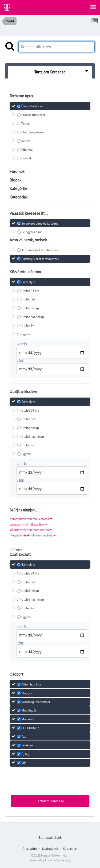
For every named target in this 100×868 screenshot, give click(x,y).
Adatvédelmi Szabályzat (40, 849)
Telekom (27, 745)
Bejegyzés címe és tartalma (40, 223)
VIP (24, 763)
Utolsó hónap (30, 308)
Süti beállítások (50, 838)
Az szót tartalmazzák (40, 250)
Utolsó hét (28, 299)
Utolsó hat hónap (33, 317)
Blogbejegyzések (33, 132)
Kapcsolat (70, 849)
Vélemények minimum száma (31, 530)
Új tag (25, 754)
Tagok (18, 549)
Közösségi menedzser (36, 702)
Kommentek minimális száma (31, 519)
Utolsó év (28, 326)
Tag (24, 737)
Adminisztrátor (31, 684)
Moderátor (28, 719)
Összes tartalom (32, 106)
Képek (26, 141)
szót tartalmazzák (40, 259)
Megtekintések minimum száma (32, 535)
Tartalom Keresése (50, 801)
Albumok (27, 150)
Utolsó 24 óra (30, 291)
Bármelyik (28, 282)
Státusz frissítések (33, 115)
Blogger (27, 693)
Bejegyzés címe (32, 232)
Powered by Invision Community (50, 860)
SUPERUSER (30, 728)
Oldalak (27, 158)
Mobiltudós (29, 711)
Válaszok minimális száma (28, 524)
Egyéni (26, 334)
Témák (26, 124)
